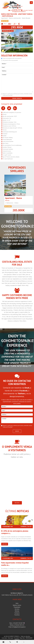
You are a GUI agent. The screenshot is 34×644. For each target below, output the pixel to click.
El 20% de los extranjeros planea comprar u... (15, 532)
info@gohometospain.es (19, 12)
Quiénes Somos (17, 605)
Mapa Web (22, 638)
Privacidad (16, 638)
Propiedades (17, 607)
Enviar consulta (17, 98)
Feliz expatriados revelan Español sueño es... (15, 564)
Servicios (17, 609)
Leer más (5, 544)
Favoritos (17, 615)
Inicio (17, 603)
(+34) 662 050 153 (17, 6)
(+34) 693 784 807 (17, 10)
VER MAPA (17, 503)
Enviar (17, 431)
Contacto (17, 613)
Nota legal (10, 638)
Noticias (17, 611)
